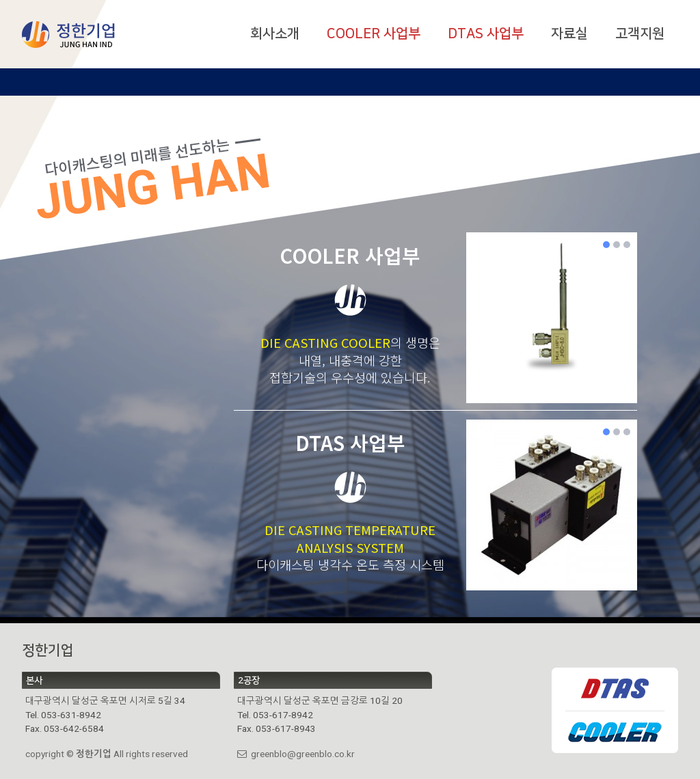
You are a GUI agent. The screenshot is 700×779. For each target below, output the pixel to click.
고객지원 (640, 33)
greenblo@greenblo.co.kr (296, 754)
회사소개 (275, 33)
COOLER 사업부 (374, 33)
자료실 (569, 33)
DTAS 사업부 (486, 33)
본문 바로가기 (0, 0)
